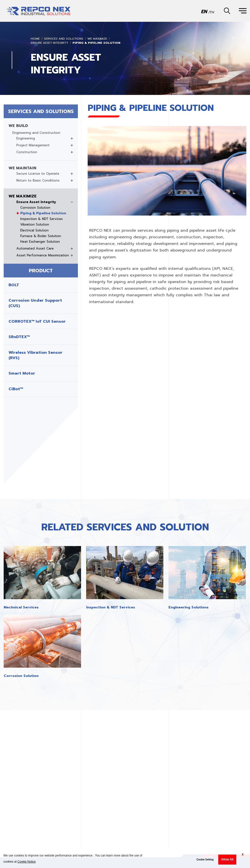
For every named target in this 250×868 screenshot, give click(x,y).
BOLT (14, 285)
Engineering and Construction (36, 133)
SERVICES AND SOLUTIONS (64, 39)
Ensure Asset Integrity (50, 43)
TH (212, 12)
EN (204, 11)
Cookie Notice (26, 862)
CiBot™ (16, 389)
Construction (27, 152)
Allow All (227, 859)
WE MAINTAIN (22, 168)
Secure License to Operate (38, 174)
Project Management (33, 145)
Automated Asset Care (35, 249)
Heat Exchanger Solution (40, 242)
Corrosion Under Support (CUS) (35, 303)
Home (35, 39)
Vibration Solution (35, 225)
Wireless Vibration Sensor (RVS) (36, 355)
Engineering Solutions (188, 607)
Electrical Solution (34, 230)
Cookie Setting (205, 860)
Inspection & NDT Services (42, 219)
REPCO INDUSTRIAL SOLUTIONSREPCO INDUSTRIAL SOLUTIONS (39, 13)
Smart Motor (22, 373)
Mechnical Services (21, 607)
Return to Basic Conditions (38, 181)
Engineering (26, 138)
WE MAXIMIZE (97, 39)
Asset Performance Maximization (43, 255)
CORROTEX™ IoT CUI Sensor (37, 321)
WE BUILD (18, 126)
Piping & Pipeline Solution (96, 43)
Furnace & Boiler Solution (41, 236)
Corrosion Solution (35, 208)
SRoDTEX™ (19, 337)
